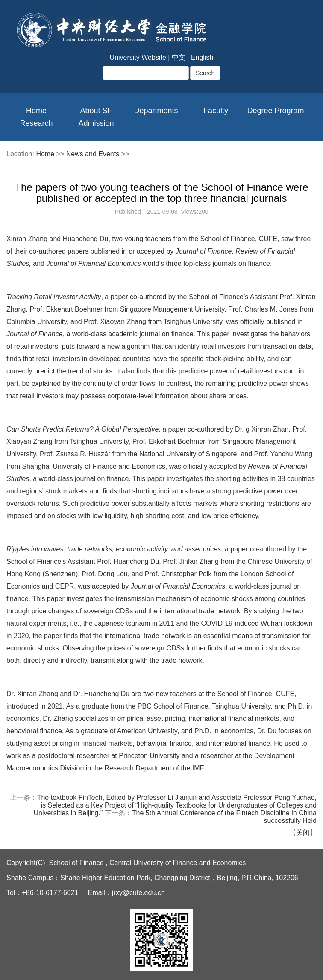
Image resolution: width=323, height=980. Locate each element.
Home (36, 111)
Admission (96, 123)
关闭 (303, 833)
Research (36, 123)
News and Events (93, 154)
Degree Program (275, 111)
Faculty (216, 111)
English (202, 57)
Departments (156, 111)
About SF (96, 111)
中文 (179, 57)
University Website (138, 57)
